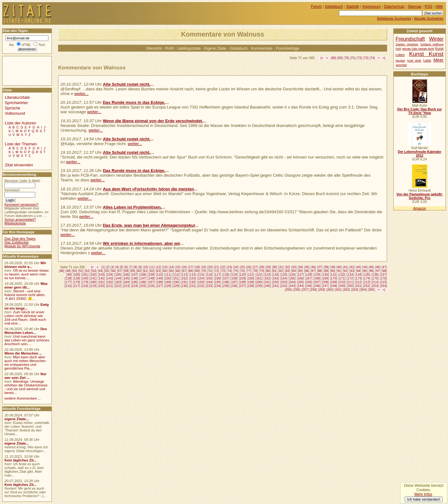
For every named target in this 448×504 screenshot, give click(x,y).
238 (251, 286)
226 (151, 286)
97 (378, 271)
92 (346, 271)
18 (197, 267)
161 (259, 278)
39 (333, 267)
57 (120, 271)
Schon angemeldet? (20, 219)
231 (193, 286)
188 (159, 282)
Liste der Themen (21, 144)
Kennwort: (12, 190)
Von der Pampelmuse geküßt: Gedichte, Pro (420, 196)
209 (334, 282)
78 (255, 271)
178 (77, 282)
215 (383, 282)
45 (371, 267)
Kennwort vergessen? (21, 204)
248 (334, 286)
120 (242, 275)
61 (146, 271)
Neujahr (400, 61)
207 (317, 282)
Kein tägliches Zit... (20, 460)
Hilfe (439, 7)
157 (226, 278)
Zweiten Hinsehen (407, 44)
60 (139, 271)
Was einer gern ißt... (26, 285)
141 (93, 278)
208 (325, 282)
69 (340, 58)
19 (204, 267)
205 (301, 282)
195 (217, 282)
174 (367, 278)
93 (352, 271)
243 (292, 286)
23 (229, 267)
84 (294, 271)
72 (359, 58)
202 (276, 282)
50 (75, 271)
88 (320, 271)
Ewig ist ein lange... (27, 306)
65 (171, 271)
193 (201, 282)
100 (77, 275)
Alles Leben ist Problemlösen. (132, 207)
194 (209, 282)
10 (146, 267)
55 (107, 271)
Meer (438, 60)
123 (267, 275)
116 (209, 275)
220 (102, 286)
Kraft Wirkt (414, 61)
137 (383, 275)
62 (152, 271)
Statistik (353, 7)
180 (93, 282)
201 (267, 282)
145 (126, 278)
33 (294, 267)
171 (342, 278)
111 (168, 275)
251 (359, 286)
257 (305, 290)
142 (102, 278)
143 (110, 278)
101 (85, 275)
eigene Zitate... (17, 419)
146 (135, 278)
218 (85, 286)
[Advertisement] (21, 70)
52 (87, 271)
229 (176, 286)
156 (217, 278)
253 (375, 286)
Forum (316, 7)
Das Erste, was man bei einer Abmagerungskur (149, 225)
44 (365, 267)
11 (152, 267)
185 (135, 282)
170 (334, 278)
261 (338, 290)
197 (234, 282)
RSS (428, 7)
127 (301, 275)
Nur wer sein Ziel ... (25, 376)
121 (251, 275)
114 (193, 275)
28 (262, 267)
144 (118, 278)
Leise (427, 60)
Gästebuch (239, 48)
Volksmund (15, 113)
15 (178, 267)
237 (242, 286)
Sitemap (415, 7)
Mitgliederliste (15, 223)
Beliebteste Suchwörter (394, 18)
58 (126, 271)
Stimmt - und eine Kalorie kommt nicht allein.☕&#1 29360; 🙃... (25, 295)
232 (201, 286)
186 (143, 282)
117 (217, 275)
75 (236, 271)
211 (350, 282)
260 (330, 290)
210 (342, 282)
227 (159, 286)
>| (384, 58)
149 (159, 278)
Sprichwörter (16, 103)
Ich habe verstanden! (424, 499)
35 (307, 267)
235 (226, 286)
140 (85, 278)
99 (69, 275)
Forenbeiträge (287, 48)
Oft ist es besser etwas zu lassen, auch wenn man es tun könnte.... (27, 274)
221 (110, 286)
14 (171, 267)
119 (234, 275)
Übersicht (154, 48)
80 (268, 271)
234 (217, 286)
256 (297, 290)
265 (371, 290)
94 (358, 271)
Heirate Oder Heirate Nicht (418, 49)
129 (317, 275)
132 (342, 275)
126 (292, 275)
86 (307, 271)
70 (346, 58)
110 (159, 275)
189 (168, 282)
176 (383, 278)
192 (193, 282)
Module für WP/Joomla (22, 246)
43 (358, 267)
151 (176, 278)
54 (100, 271)
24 (236, 267)
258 (313, 290)
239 (259, 286)
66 (178, 271)
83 (287, 271)
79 (262, 271)
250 (350, 286)
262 (346, 290)
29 (268, 267)
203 (284, 282)
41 (346, 267)
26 (249, 267)
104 (110, 275)
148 (151, 278)
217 (77, 286)
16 (184, 267)
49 (68, 271)
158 (234, 278)
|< (322, 58)
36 (313, 267)
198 (242, 282)
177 (68, 282)
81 (275, 271)
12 (158, 267)
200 (259, 282)
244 (301, 286)
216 (68, 286)
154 (201, 278)
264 (363, 290)
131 (334, 275)
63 (158, 271)
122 (259, 275)
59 (132, 271)
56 (113, 271)
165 (292, 278)
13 (165, 267)
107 (135, 275)
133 (350, 275)
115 (201, 275)
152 (184, 278)
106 (126, 275)
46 (378, 267)
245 (309, 286)
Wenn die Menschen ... (23, 353)
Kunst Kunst (426, 54)
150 (168, 278)
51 (81, 271)
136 (375, 275)
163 (276, 278)
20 (210, 267)
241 (276, 286)
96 (371, 271)
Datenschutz (394, 7)
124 (276, 275)
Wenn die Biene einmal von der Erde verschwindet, (153, 121)
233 (209, 286)
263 (355, 290)
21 (217, 267)
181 (102, 282)
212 (359, 282)
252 (367, 286)
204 (292, 282)
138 (68, 278)
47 (384, 267)
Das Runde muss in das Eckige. (134, 102)
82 (281, 271)
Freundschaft (410, 39)
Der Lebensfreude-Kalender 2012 (419, 154)
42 (352, 267)
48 (62, 271)
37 (320, 267)
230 (184, 286)
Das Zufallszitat (16, 242)
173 (359, 278)
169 (325, 278)
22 (223, 267)
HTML (26, 45)
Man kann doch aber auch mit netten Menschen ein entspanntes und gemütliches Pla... (25, 363)
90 (333, 271)
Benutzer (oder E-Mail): (22, 181)
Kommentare (262, 48)
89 (326, 271)
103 (102, 275)
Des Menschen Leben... (26, 331)
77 (249, 271)
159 (242, 278)
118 (226, 275)
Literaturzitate (17, 97)
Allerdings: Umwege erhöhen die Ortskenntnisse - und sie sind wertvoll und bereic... (26, 387)
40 (339, 267)
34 (301, 267)
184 (126, 282)
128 (309, 275)
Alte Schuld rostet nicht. (127, 84)
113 (184, 275)
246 (317, 286)
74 (372, 58)
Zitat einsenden (19, 165)
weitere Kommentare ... (22, 398)
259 (321, 290)
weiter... (82, 94)
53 (94, 271)
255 (288, 290)
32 (287, 267)
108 (143, 275)
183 (118, 282)
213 (367, 282)
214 (375, 282)
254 (383, 286)
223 (126, 286)
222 (118, 286)
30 (275, 267)
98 (384, 271)
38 (326, 267)
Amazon (419, 208)
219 (93, 286)
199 (251, 282)
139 (77, 278)
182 (110, 282)
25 (242, 267)
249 (342, 286)
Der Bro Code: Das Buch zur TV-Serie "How (420, 111)
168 (317, 278)
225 (143, 286)
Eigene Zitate (215, 48)
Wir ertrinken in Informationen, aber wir (141, 243)
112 (176, 275)
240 (267, 286)
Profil (169, 48)
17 (191, 267)
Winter (436, 39)
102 (93, 275)
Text (42, 45)
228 (168, 286)
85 (301, 271)
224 (135, 286)
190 (176, 282)
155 (209, 278)
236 (234, 286)
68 (334, 58)
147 (143, 278)
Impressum (372, 7)
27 (255, 267)
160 (251, 278)
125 (284, 275)
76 (242, 271)
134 (359, 275)
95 (365, 271)
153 (193, 278)
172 (350, 278)
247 (325, 286)
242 (284, 286)
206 (309, 282)
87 (313, 271)
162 (267, 278)
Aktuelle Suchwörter (429, 18)
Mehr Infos (423, 494)
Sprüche (12, 108)
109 (151, 275)
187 (151, 282)
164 (284, 278)
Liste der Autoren (20, 123)
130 (325, 275)
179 (85, 282)
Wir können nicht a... (25, 265)
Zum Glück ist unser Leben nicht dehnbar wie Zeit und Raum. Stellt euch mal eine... (25, 318)
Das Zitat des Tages (20, 239)
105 (118, 275)
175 (375, 278)
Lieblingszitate (189, 48)
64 (165, 271)
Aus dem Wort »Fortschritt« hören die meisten (148, 189)
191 (184, 282)
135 (367, 275)
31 (281, 267)
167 (309, 278)
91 (339, 271)
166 (301, 278)
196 (226, 282)
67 (184, 271)
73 (366, 58)
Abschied (401, 65)
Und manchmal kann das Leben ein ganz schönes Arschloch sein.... (27, 340)
